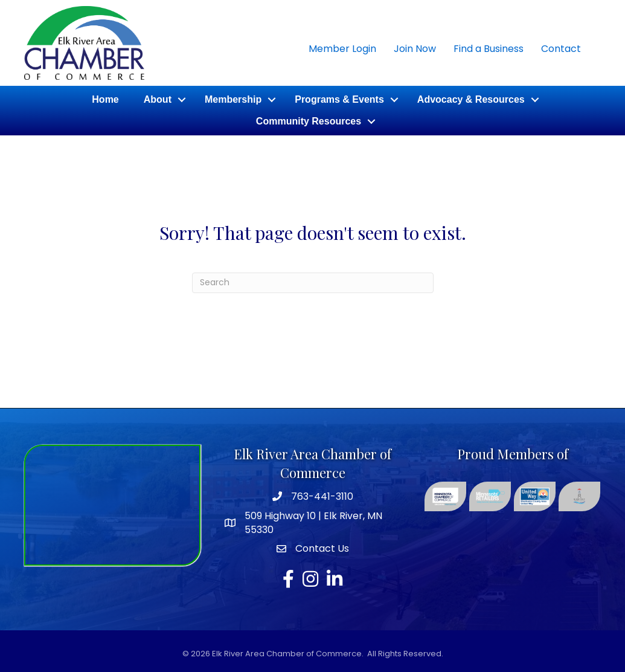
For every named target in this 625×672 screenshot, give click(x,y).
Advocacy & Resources (471, 99)
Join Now (415, 49)
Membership (233, 99)
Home (105, 99)
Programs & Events (339, 99)
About (158, 99)
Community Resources (309, 121)
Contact (561, 49)
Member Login (342, 49)
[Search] (313, 283)
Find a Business (489, 49)
